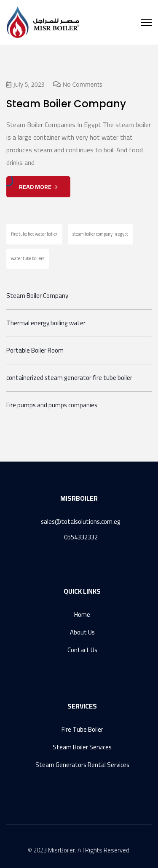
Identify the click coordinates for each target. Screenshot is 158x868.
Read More (38, 187)
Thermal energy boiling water (46, 323)
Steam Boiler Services (82, 747)
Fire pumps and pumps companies (52, 405)
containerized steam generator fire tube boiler (69, 378)
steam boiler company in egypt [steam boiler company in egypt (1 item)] (100, 234)
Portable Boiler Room (35, 350)
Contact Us (82, 650)
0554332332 (81, 537)
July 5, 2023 (25, 84)
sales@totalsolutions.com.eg (81, 522)
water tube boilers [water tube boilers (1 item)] (28, 258)
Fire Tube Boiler (82, 730)
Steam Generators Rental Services (82, 765)
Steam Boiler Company (66, 104)
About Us (82, 632)
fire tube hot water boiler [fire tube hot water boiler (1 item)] (34, 234)
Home (82, 615)
